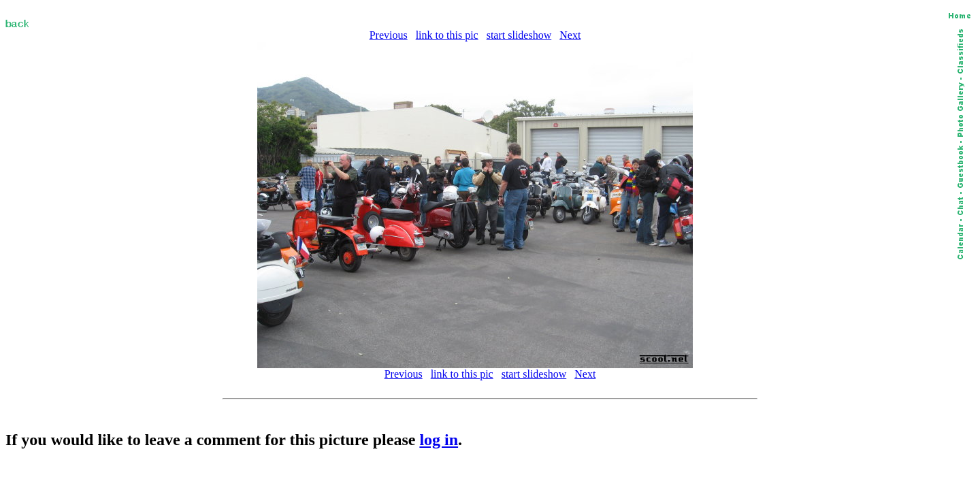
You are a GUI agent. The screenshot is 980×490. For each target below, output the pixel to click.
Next (570, 35)
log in (439, 440)
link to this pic (447, 35)
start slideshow (519, 35)
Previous (389, 35)
